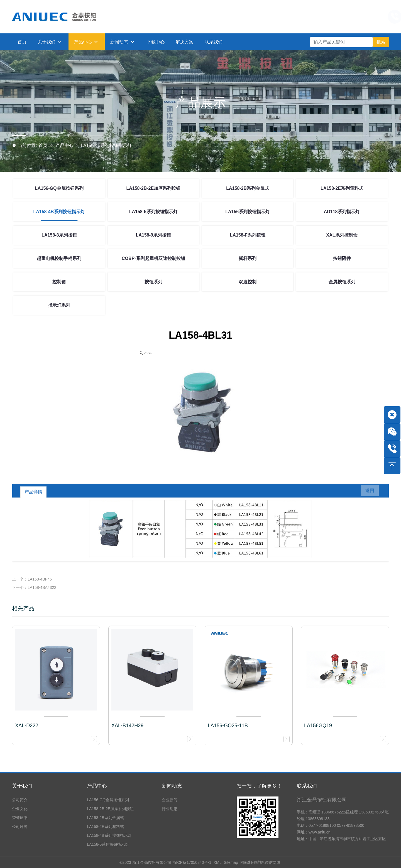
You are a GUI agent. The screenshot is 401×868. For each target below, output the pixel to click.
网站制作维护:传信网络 (260, 862)
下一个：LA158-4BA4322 (34, 587)
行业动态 (170, 809)
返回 (367, 492)
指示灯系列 (59, 305)
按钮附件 (342, 258)
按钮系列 (153, 282)
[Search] (341, 42)
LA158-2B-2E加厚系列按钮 (153, 188)
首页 (43, 145)
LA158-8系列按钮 (59, 235)
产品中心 (65, 145)
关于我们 (22, 786)
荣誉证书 (20, 818)
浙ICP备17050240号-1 (192, 862)
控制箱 (59, 282)
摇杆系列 (248, 258)
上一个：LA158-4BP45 (32, 579)
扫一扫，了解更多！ (259, 786)
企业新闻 (170, 800)
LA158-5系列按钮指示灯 (153, 212)
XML (218, 862)
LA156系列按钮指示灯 (248, 212)
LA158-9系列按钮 (153, 235)
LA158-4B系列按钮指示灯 (106, 145)
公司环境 (20, 827)
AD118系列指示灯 (342, 212)
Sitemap (231, 862)
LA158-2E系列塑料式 (342, 188)
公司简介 (20, 800)
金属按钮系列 (342, 282)
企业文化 (20, 809)
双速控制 (248, 282)
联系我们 (307, 786)
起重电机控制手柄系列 (59, 258)
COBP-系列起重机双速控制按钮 (153, 258)
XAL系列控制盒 (342, 235)
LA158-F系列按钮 (248, 235)
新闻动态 (172, 786)
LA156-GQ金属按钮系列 (59, 188)
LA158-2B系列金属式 (248, 188)
